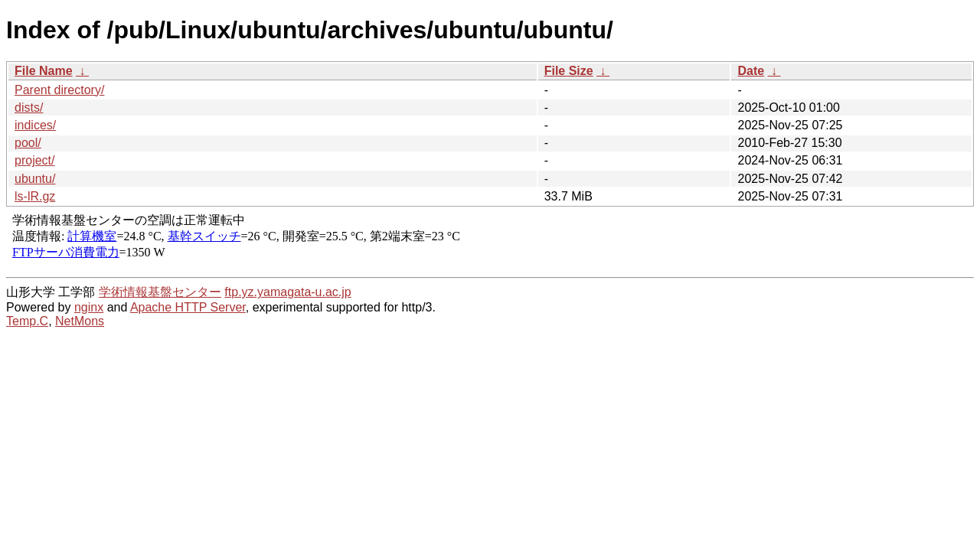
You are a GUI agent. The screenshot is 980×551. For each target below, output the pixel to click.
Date (751, 71)
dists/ (29, 108)
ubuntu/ (35, 179)
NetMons (80, 321)
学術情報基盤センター (160, 292)
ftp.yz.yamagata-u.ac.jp (287, 292)
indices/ (35, 125)
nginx (89, 307)
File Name (44, 71)
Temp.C (27, 321)
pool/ (28, 143)
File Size (569, 71)
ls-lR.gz (35, 196)
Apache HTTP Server (188, 307)
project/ (34, 160)
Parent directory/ (59, 90)
